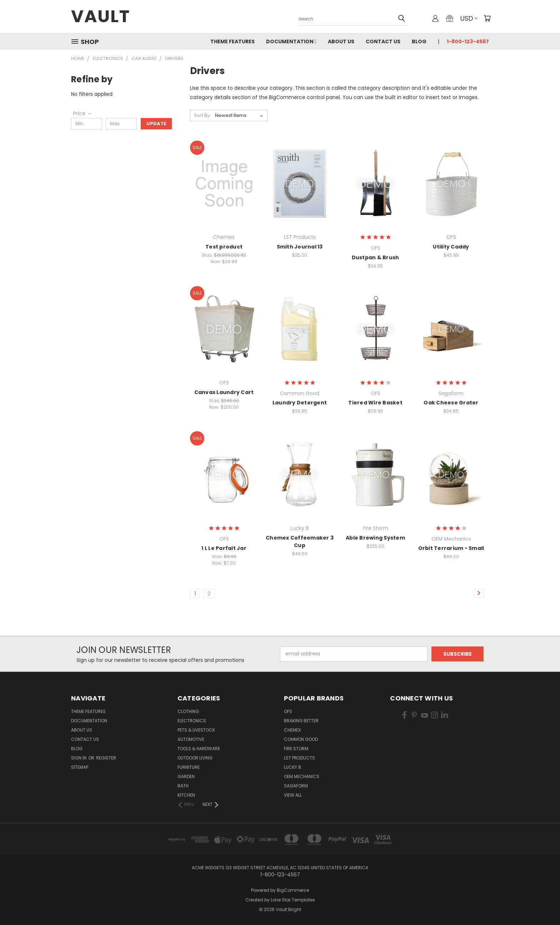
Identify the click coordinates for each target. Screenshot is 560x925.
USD (469, 18)
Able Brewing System (375, 538)
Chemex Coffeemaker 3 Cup (300, 542)
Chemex (292, 730)
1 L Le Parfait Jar (224, 548)
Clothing (188, 711)
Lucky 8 (292, 767)
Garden (186, 776)
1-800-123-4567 (468, 41)
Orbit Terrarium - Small (451, 548)
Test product (224, 247)
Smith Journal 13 (300, 247)
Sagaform (296, 786)
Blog (419, 41)
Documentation (291, 41)
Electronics (192, 721)
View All (293, 795)
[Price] (83, 113)
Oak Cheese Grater (451, 403)
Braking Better (301, 721)
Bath (183, 786)
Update (156, 124)
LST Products (299, 758)
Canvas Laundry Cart (224, 392)
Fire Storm (296, 749)
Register (106, 758)
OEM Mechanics (302, 776)
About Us (341, 41)
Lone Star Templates (293, 900)
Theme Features (232, 41)
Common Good (301, 739)
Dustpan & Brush (376, 257)
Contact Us (383, 41)
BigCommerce (293, 890)
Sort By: (202, 115)
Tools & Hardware (199, 749)
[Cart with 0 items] (487, 18)
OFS (288, 711)
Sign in (79, 758)
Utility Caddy (451, 247)
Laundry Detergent (300, 403)
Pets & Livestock (196, 730)
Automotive (191, 739)
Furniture (189, 767)
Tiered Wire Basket (375, 403)
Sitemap (80, 767)
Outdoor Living (195, 758)
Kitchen (186, 795)
